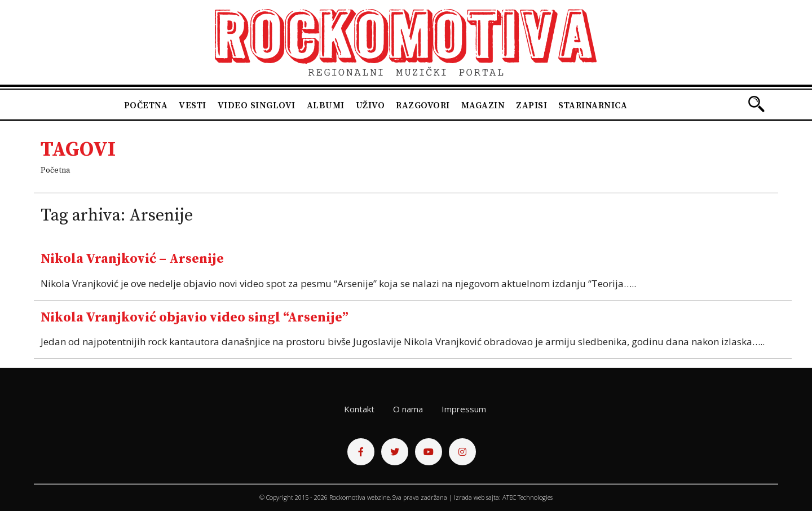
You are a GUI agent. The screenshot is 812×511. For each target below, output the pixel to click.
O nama (408, 409)
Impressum (464, 409)
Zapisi (531, 105)
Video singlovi (257, 105)
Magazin (483, 105)
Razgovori (423, 105)
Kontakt (359, 409)
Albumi (326, 105)
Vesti (193, 105)
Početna (146, 105)
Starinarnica (593, 105)
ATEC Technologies (528, 497)
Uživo (370, 105)
